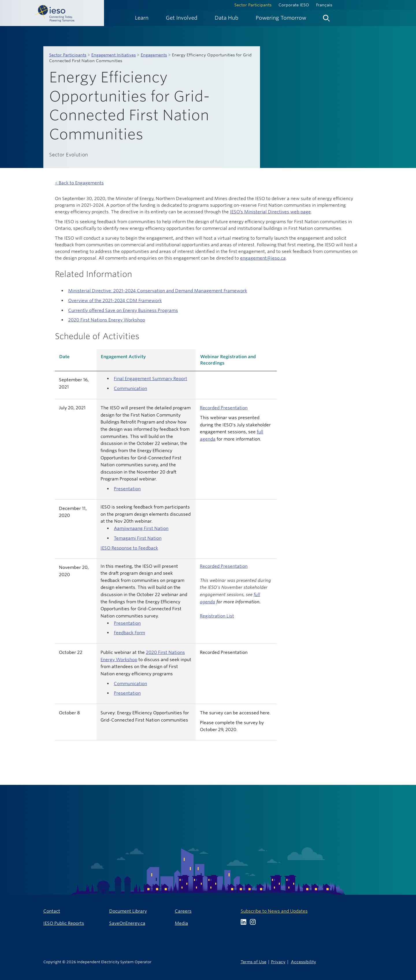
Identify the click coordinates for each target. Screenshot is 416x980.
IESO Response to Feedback (129, 548)
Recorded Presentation (224, 408)
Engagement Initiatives (114, 55)
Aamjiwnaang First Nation (141, 528)
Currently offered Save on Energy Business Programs (123, 310)
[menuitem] (142, 18)
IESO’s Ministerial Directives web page (270, 212)
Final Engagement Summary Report (151, 379)
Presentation (127, 489)
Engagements (154, 55)
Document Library (128, 911)
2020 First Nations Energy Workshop (107, 320)
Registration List (217, 616)
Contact (52, 911)
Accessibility (303, 962)
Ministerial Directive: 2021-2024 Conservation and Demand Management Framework (158, 291)
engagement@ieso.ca (263, 258)
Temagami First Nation (138, 538)
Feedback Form (129, 633)
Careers (183, 911)
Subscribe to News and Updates (274, 911)
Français (324, 5)
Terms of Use (253, 962)
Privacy (278, 962)
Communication (130, 388)
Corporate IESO (294, 5)
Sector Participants (253, 5)
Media (181, 923)
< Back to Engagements (79, 183)
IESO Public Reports (64, 923)
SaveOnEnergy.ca (127, 923)
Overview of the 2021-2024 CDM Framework (115, 301)
